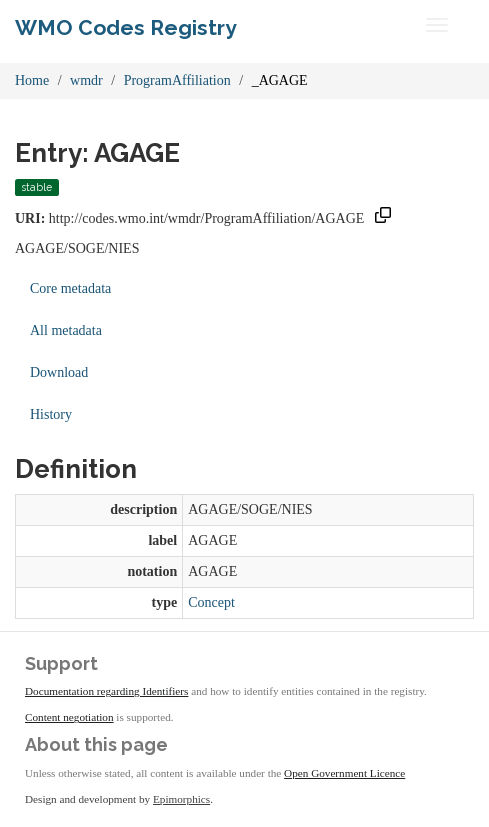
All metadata (66, 330)
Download (59, 372)
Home (32, 80)
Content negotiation (69, 717)
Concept (211, 602)
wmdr (86, 80)
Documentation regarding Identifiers (106, 691)
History (51, 414)
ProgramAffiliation (177, 80)
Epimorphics (181, 799)
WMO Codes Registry (126, 27)
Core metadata (70, 288)
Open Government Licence (344, 773)
